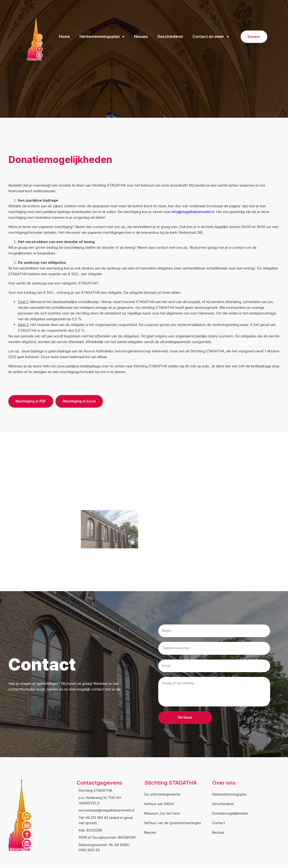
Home (65, 37)
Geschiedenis (170, 37)
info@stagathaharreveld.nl (193, 212)
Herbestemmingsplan (102, 37)
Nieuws (141, 37)
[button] (254, 37)
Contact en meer (211, 37)
